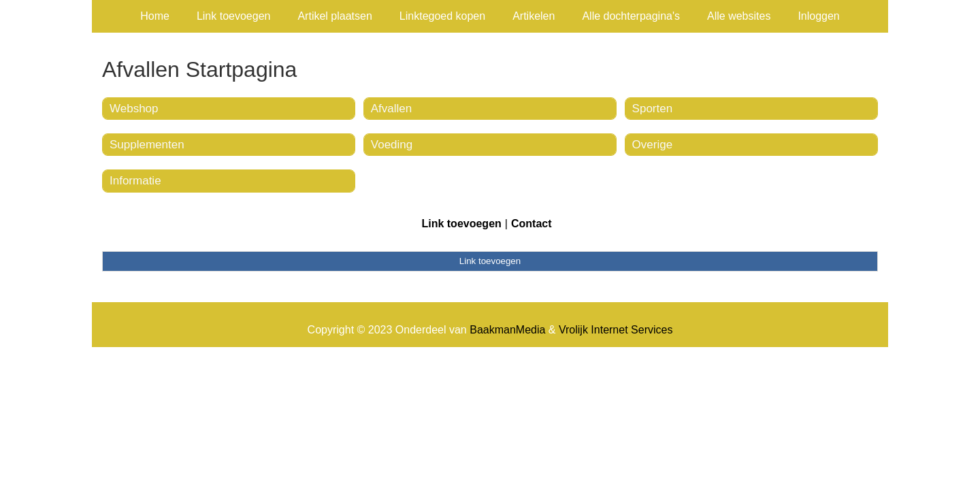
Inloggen (818, 16)
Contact (532, 224)
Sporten (653, 109)
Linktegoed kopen (442, 16)
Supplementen (147, 145)
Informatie (135, 181)
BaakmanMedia (507, 330)
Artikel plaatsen (334, 16)
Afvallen (391, 109)
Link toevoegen (234, 16)
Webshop (134, 109)
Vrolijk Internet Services (616, 330)
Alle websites (739, 16)
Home (155, 16)
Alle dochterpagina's (631, 16)
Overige (653, 145)
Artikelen (534, 16)
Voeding (392, 145)
